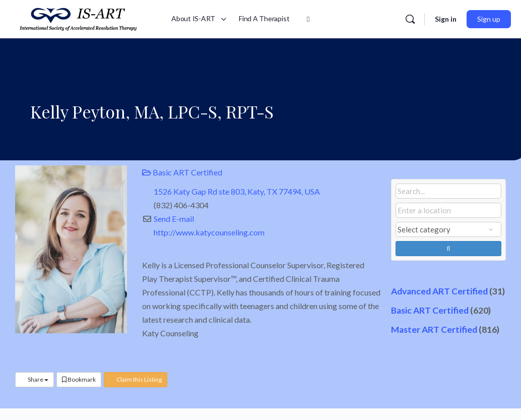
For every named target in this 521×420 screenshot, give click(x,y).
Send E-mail (174, 219)
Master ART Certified (434, 329)
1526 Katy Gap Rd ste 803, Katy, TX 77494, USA (237, 191)
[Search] (410, 19)
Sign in (446, 19)
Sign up (489, 19)
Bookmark (79, 379)
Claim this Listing (136, 379)
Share (35, 379)
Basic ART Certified (182, 172)
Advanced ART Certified (439, 291)
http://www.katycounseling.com (209, 232)
